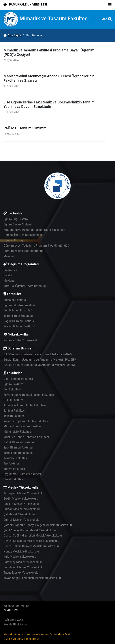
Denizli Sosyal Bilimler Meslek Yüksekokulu (31, 541)
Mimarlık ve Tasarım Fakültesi (54, 18)
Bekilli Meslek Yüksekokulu (21, 499)
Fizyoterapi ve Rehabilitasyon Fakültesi (29, 395)
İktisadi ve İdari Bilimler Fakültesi (25, 405)
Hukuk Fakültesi (14, 400)
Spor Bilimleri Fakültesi (18, 447)
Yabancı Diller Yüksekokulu (21, 340)
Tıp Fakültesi (12, 463)
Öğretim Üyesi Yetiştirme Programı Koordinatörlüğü (36, 246)
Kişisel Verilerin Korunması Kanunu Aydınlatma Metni (38, 634)
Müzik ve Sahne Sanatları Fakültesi (26, 437)
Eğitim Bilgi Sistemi (16, 219)
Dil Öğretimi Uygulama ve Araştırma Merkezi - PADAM (38, 354)
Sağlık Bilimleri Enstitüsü (19, 321)
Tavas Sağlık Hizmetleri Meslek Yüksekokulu (32, 578)
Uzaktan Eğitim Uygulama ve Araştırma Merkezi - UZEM (39, 365)
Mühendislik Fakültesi (18, 432)
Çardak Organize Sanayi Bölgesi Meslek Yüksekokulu (38, 525)
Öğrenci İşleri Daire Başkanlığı (23, 235)
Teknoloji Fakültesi (16, 458)
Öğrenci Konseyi (14, 240)
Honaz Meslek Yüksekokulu (21, 551)
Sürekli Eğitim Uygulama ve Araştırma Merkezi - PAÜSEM (40, 360)
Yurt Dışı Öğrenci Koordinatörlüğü (25, 286)
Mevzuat (9, 256)
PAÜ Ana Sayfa (13, 620)
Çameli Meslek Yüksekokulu (21, 520)
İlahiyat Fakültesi (14, 411)
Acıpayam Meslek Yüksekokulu (23, 493)
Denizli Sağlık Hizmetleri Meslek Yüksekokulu (33, 536)
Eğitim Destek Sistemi (18, 224)
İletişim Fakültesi (14, 416)
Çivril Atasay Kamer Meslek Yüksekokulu (30, 530)
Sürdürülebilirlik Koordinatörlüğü (24, 251)
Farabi (8, 275)
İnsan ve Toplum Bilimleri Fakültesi (26, 421)
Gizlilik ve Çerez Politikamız (21, 639)
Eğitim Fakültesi (14, 384)
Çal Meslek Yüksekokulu (19, 514)
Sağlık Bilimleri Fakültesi (19, 442)
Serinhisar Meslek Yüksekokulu (23, 567)
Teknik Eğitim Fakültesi (18, 453)
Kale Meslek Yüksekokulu (20, 557)
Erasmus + (10, 270)
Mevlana (9, 281)
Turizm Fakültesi (14, 469)
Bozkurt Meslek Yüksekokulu (22, 504)
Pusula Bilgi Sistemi (16, 624)
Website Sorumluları (16, 606)
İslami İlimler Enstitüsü (18, 316)
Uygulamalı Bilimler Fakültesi (22, 474)
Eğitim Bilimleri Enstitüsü (20, 305)
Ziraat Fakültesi (14, 479)
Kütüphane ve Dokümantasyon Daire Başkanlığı (34, 230)
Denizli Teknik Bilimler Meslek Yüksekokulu (31, 546)
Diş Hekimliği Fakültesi (18, 379)
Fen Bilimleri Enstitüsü (18, 310)
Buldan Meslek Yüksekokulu (22, 509)
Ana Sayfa (14, 35)
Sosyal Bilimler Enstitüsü (19, 326)
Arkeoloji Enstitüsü (15, 300)
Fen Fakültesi (12, 389)
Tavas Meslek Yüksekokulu (21, 573)
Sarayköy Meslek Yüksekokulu (23, 562)
